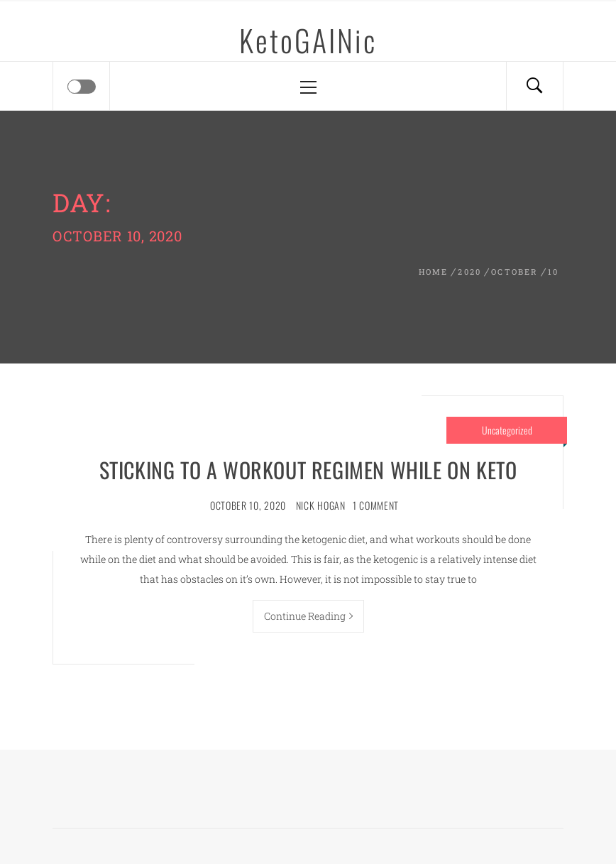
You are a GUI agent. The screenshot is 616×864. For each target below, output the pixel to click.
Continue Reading (308, 616)
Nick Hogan (321, 505)
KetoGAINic (308, 40)
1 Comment (376, 505)
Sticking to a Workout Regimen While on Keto (308, 470)
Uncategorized (507, 430)
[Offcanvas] (82, 87)
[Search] (534, 86)
